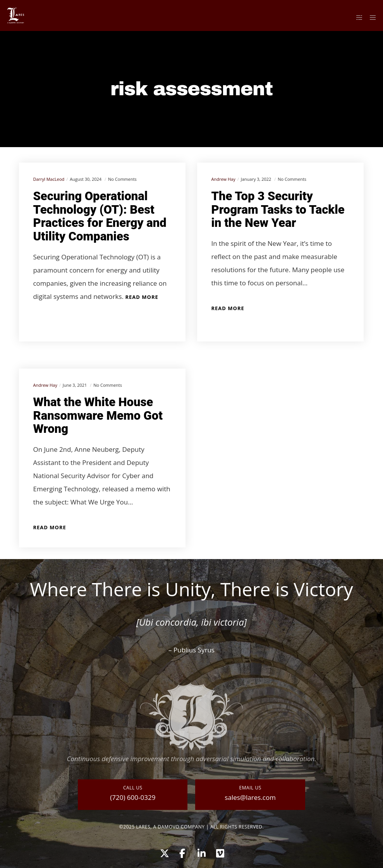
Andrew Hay (223, 179)
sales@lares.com (250, 797)
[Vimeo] (220, 852)
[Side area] (356, 17)
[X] (163, 852)
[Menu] (370, 17)
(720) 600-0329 (133, 797)
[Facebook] (182, 852)
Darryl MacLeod (49, 179)
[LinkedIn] (201, 852)
